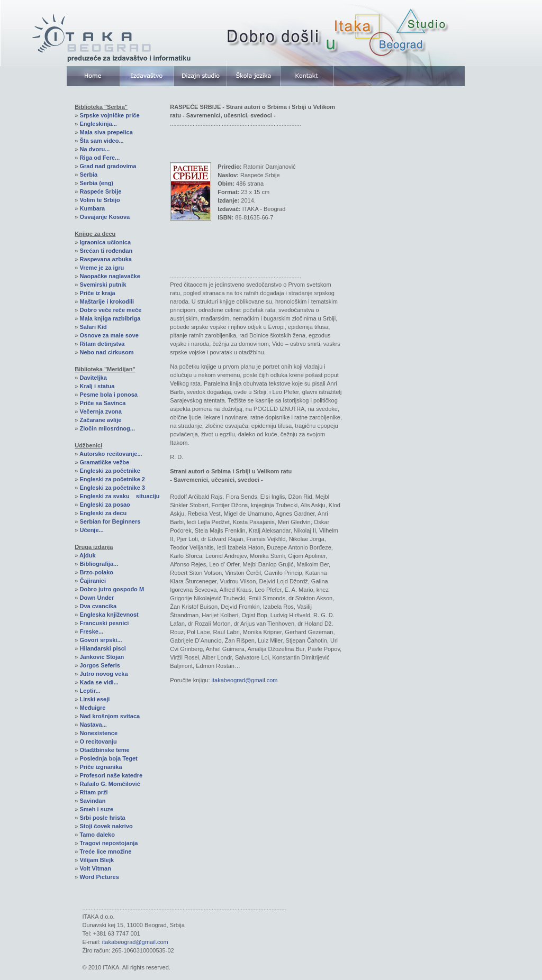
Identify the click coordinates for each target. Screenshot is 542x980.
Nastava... (93, 725)
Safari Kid (93, 327)
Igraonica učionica (105, 242)
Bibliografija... (99, 564)
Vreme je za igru (102, 268)
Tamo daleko (97, 835)
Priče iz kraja (97, 293)
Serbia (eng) (96, 183)
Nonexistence (98, 733)
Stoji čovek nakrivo (106, 826)
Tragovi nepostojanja (109, 843)
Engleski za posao (105, 505)
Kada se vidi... (99, 682)
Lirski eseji (94, 699)
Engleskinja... (98, 124)
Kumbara (92, 208)
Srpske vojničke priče (109, 115)
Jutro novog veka (103, 674)
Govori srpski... (101, 640)
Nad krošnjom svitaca (110, 716)
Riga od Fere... (100, 158)
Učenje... (91, 530)
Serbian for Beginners (110, 521)
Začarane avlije (100, 420)
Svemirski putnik (103, 285)
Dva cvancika (98, 606)
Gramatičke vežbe (104, 462)
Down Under (97, 598)
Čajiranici (93, 581)
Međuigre (92, 708)
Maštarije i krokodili (107, 301)
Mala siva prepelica (106, 132)
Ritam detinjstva (102, 344)
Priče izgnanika (101, 767)
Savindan (92, 801)
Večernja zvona (101, 411)
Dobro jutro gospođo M (112, 589)
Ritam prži (93, 792)
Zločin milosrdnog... (107, 428)
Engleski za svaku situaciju (119, 496)
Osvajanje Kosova (105, 217)
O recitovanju (98, 741)
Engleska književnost (109, 615)
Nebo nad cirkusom (106, 352)
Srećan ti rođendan (106, 251)
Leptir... (90, 691)
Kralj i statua (97, 386)
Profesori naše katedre (111, 775)
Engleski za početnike (110, 471)
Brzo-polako (96, 572)
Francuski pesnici (104, 623)
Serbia (88, 175)
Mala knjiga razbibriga (110, 318)
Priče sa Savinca (102, 403)
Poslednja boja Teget (108, 758)
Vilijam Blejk (97, 860)
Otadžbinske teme (104, 750)
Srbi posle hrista (102, 818)
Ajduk (88, 555)
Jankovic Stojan (102, 657)
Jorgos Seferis (100, 665)
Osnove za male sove (109, 335)
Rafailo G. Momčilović (110, 784)
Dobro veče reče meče (110, 310)
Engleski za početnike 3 (112, 488)
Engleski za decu (103, 513)
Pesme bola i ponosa (108, 395)
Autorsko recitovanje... (111, 454)
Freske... (91, 631)
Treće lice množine (105, 851)
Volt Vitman (95, 868)
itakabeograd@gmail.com (245, 680)
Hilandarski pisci (102, 648)
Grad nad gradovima (108, 166)
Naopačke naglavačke (110, 276)
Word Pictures (99, 877)
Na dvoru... (94, 149)
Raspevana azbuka (105, 259)
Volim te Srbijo (100, 200)
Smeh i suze (96, 809)
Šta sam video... (101, 141)
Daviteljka (93, 378)
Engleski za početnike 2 (112, 479)
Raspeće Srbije (100, 191)
